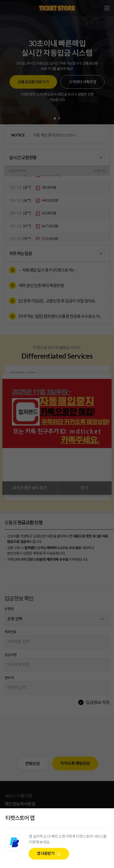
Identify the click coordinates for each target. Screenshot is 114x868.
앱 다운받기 (46, 853)
